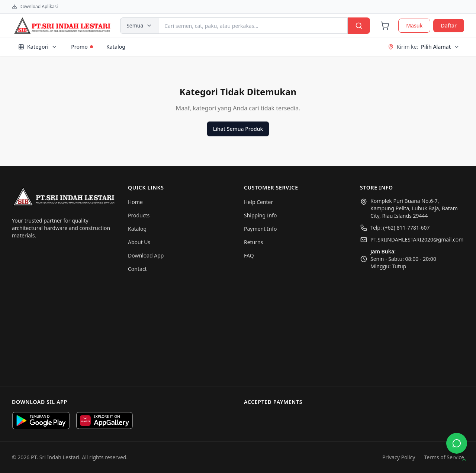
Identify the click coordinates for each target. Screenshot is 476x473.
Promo (82, 47)
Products (139, 215)
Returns (253, 242)
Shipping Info (260, 215)
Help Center (258, 202)
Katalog (116, 47)
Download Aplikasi (35, 7)
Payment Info (260, 229)
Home (135, 202)
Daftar (449, 25)
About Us (139, 242)
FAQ (249, 255)
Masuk (414, 25)
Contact (137, 269)
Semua (139, 25)
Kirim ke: (424, 47)
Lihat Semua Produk (238, 129)
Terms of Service (444, 457)
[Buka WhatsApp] (457, 443)
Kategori (38, 47)
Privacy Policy (399, 457)
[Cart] (385, 26)
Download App (146, 255)
